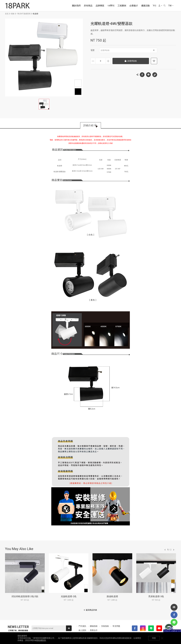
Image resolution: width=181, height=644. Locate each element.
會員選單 (159, 6)
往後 (174, 550)
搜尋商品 (165, 6)
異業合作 (94, 630)
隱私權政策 (41, 640)
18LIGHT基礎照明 (24, 14)
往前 (165, 550)
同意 (154, 638)
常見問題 (116, 626)
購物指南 (94, 626)
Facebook (142, 75)
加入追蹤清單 (154, 61)
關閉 (162, 638)
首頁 (7, 14)
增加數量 (108, 61)
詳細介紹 (88, 125)
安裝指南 (105, 626)
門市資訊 (82, 626)
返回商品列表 (91, 610)
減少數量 (93, 61)
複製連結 (155, 74)
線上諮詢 (82, 630)
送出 (69, 628)
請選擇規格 (128, 50)
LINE (148, 75)
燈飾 (13, 14)
